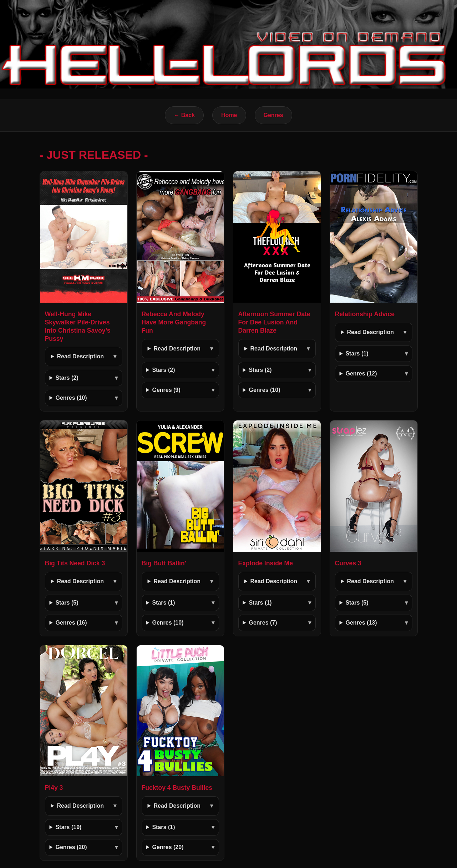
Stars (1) (357, 354)
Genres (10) (71, 398)
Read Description (80, 356)
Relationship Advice (365, 314)
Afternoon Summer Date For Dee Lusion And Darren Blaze (274, 322)
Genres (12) (361, 374)
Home (229, 115)
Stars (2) (67, 378)
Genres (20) (71, 847)
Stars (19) (68, 827)
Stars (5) (67, 603)
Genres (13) (361, 623)
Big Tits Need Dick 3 (75, 563)
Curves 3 (348, 563)
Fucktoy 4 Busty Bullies (177, 788)
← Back (184, 115)
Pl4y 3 (54, 788)
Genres (273, 115)
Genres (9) (166, 390)
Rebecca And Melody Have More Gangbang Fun (174, 322)
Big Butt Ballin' (164, 563)
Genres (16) (71, 623)
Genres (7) (263, 623)
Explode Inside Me (266, 563)
